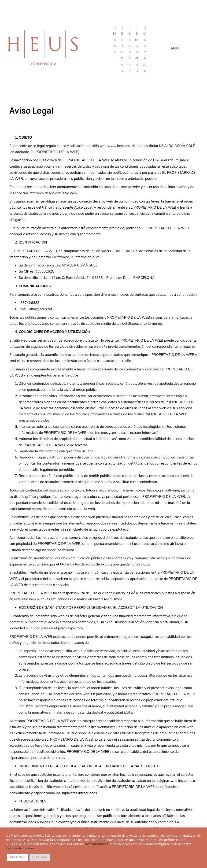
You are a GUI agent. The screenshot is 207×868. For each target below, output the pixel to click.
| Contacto (144, 49)
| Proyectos (137, 49)
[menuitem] (174, 49)
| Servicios (122, 49)
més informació (96, 844)
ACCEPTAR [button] (18, 857)
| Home (114, 40)
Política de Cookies (20, 848)
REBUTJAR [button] (40, 857)
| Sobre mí (129, 49)
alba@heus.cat (41, 309)
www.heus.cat (119, 146)
